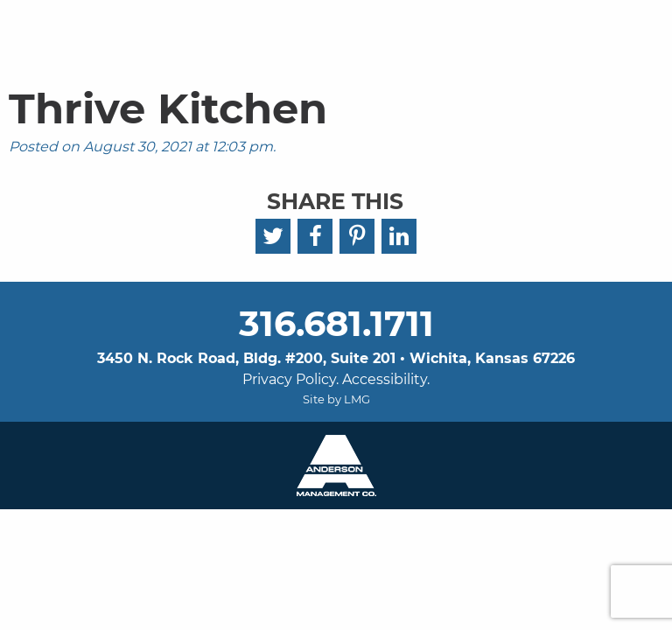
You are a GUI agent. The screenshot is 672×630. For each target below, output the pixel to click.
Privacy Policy (289, 379)
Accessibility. (386, 379)
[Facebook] (315, 236)
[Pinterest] (357, 236)
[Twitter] (273, 236)
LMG (357, 399)
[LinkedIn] (399, 236)
